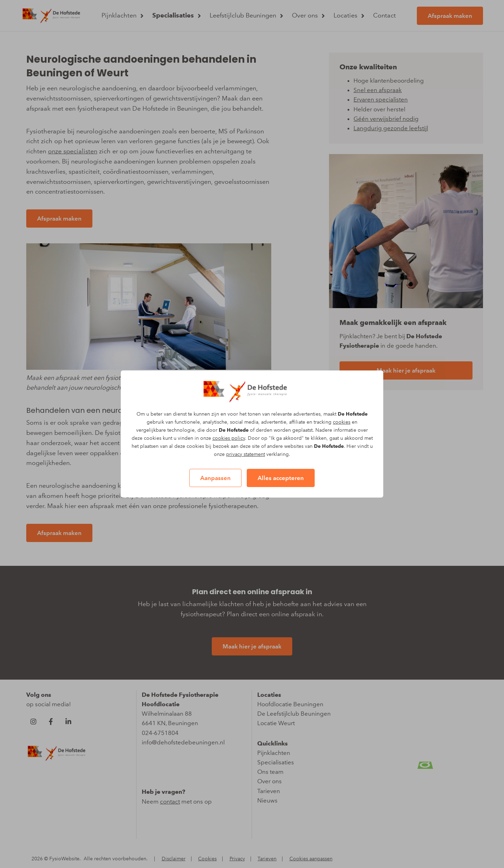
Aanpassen (215, 478)
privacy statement (246, 454)
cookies (342, 422)
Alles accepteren (281, 478)
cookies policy (229, 438)
